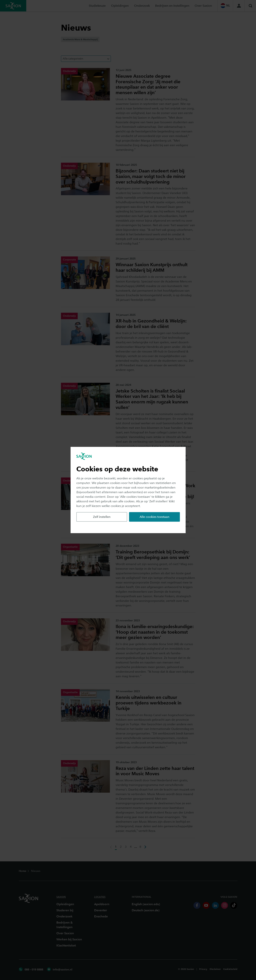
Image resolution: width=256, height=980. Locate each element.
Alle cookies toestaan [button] (154, 517)
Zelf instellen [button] (102, 517)
